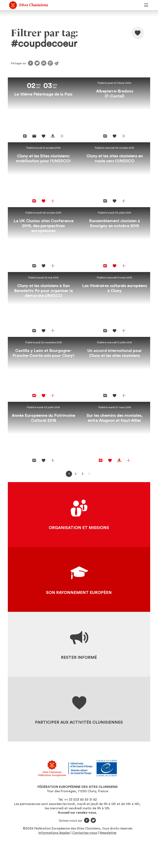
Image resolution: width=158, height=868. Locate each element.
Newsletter (108, 833)
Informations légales (54, 833)
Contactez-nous (85, 833)
